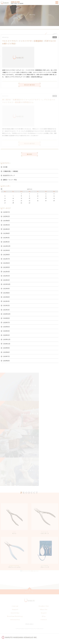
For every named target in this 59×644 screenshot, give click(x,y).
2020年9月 (6, 318)
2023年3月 (6, 238)
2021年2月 (6, 305)
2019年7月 (6, 356)
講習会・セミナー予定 (10, 180)
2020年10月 (7, 314)
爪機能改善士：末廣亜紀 (11, 171)
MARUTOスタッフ (9, 175)
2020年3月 (6, 331)
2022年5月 (6, 267)
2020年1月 (6, 335)
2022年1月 (6, 280)
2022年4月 (6, 272)
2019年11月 (7, 344)
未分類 (5, 167)
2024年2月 (6, 225)
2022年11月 (7, 246)
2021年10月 (7, 284)
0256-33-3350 (15, 2)
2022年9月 (6, 250)
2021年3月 (6, 301)
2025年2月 (6, 216)
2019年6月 (6, 361)
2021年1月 (6, 310)
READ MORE (30, 87)
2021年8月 (6, 293)
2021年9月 (6, 289)
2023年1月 (6, 242)
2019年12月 (7, 339)
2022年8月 (6, 255)
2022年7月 (6, 259)
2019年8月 (6, 352)
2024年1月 (6, 229)
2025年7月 (6, 212)
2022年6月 (6, 263)
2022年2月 (6, 276)
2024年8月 (6, 221)
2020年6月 (6, 327)
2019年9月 (6, 348)
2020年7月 (6, 323)
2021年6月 (6, 297)
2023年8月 (6, 233)
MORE (30, 154)
